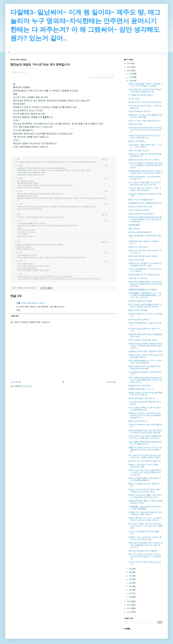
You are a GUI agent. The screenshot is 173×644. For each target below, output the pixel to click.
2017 (129, 67)
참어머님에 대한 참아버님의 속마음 (143, 256)
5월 (131, 583)
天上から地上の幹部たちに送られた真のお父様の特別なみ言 (145, 409)
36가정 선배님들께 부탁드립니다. (142, 398)
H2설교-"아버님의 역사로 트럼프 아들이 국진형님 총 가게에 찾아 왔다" (145, 490)
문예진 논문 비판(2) (136, 260)
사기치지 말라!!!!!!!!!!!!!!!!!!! (139, 210)
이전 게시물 (111, 382)
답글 (103, 159)
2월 (131, 593)
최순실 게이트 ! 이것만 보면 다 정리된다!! (145, 102)
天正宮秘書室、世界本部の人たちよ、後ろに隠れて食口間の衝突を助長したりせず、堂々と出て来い (145, 295)
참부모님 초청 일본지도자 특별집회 (143, 551)
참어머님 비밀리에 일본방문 (140, 232)
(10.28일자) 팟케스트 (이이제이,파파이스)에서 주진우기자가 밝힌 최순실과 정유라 (145, 130)
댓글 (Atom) (27, 386)
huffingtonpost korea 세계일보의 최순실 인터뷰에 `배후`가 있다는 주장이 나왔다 (146, 172)
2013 (129, 608)
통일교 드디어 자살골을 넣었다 (141, 200)
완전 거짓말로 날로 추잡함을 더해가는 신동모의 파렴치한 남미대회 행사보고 (145, 306)
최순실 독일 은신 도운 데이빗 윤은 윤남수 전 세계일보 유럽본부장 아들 (145, 90)
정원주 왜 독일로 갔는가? (139, 150)
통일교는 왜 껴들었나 (137, 141)
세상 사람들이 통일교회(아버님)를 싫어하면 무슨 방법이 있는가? (145, 443)
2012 (129, 612)
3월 (131, 590)
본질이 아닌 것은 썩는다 (138, 247)
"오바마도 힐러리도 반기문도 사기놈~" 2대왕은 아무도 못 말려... (145, 189)
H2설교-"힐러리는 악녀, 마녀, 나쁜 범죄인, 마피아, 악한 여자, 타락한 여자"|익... (146, 519)
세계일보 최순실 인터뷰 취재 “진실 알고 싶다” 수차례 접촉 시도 (144, 137)
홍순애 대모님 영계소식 (138, 421)
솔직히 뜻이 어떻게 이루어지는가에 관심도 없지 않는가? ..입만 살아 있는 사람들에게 (146, 526)
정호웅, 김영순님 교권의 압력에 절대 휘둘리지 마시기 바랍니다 (145, 394)
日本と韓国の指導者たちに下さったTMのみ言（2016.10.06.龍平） (145, 362)
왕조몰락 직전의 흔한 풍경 (139, 386)
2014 (129, 605)
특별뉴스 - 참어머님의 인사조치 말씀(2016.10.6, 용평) (143, 466)
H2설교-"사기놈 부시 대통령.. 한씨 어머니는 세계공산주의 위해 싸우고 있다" (145, 496)
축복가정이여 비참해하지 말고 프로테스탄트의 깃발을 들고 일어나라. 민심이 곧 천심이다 (146, 545)
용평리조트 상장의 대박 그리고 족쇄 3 (144, 160)
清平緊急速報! (134, 225)
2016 (129, 71)
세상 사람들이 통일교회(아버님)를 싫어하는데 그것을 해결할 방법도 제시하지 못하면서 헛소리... (145, 380)
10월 (131, 81)
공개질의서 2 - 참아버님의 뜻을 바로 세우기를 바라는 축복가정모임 (145, 513)
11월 (131, 77)
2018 (129, 63)
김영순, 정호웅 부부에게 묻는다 (141, 214)
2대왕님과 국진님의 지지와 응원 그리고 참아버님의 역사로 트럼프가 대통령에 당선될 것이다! (145, 415)
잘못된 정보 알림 (135, 124)
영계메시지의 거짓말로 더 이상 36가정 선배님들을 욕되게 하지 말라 (145, 264)
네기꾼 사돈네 (134, 99)
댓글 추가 (15, 316)
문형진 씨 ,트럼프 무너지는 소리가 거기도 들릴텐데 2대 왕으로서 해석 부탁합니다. (145, 450)
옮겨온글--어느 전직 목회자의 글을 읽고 (145, 461)
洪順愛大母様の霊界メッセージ (141, 389)
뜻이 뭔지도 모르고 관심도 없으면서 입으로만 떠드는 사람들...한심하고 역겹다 (145, 456)
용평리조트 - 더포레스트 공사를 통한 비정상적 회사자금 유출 (145, 116)
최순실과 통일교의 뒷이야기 (140, 111)
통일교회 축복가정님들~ (138, 310)
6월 (131, 579)
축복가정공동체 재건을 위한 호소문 (143, 340)
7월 (131, 576)
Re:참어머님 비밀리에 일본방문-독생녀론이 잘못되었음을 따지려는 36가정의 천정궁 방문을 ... (145, 219)
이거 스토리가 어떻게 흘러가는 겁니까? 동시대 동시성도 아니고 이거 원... (144, 183)
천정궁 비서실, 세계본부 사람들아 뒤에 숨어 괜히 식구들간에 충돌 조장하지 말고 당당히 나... (145, 346)
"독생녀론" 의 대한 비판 (138, 278)
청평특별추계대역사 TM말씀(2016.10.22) (145, 203)
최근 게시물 (16, 382)
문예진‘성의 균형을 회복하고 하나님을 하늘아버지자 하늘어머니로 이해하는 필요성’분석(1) (146, 284)
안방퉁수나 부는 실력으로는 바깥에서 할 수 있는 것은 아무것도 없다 (145, 538)
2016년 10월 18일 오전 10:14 (33, 303)
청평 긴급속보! (134, 228)
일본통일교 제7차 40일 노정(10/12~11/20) (145, 351)
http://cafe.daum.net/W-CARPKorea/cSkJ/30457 (101, 77)
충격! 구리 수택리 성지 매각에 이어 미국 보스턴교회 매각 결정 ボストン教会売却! (145, 556)
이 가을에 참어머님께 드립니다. (141, 95)
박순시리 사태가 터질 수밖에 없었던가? (144, 121)
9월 (131, 569)
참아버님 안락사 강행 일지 (139, 319)
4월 (131, 586)
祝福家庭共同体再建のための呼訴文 (143, 290)
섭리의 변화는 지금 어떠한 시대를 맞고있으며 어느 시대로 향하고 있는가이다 (145, 437)
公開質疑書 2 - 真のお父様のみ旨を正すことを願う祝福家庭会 (145, 508)
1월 (131, 597)
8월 (131, 572)
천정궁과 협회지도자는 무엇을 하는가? (144, 275)
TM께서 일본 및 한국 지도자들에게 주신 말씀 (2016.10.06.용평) (145, 367)
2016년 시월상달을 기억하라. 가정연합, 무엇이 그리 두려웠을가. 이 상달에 (146, 85)
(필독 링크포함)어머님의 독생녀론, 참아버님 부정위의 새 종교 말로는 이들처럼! (145, 431)
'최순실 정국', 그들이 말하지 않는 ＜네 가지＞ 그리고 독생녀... (145, 146)
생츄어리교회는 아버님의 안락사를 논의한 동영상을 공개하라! (146, 356)
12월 (131, 74)
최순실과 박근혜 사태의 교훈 (140, 207)
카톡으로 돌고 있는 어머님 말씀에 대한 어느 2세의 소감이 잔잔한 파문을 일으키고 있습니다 (145, 472)
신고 (106, 159)
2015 (129, 601)
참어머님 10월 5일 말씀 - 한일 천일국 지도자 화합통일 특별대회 (145, 479)
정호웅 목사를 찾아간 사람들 (140, 301)
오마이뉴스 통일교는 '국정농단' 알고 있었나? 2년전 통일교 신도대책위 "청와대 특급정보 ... (146, 165)
